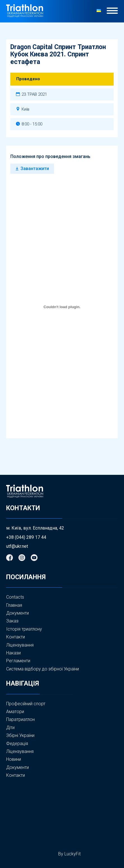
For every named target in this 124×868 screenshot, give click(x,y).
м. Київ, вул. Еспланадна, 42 (35, 528)
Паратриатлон (20, 719)
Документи (17, 613)
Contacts (15, 597)
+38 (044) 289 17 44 (26, 537)
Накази (13, 653)
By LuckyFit (69, 854)
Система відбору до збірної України (43, 669)
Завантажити (35, 169)
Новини (14, 759)
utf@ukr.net (17, 546)
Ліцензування (20, 645)
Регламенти (18, 661)
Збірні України (20, 736)
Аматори (15, 712)
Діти (10, 728)
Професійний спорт (26, 704)
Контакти (16, 637)
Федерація (17, 744)
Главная (14, 605)
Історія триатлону (24, 629)
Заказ (12, 621)
